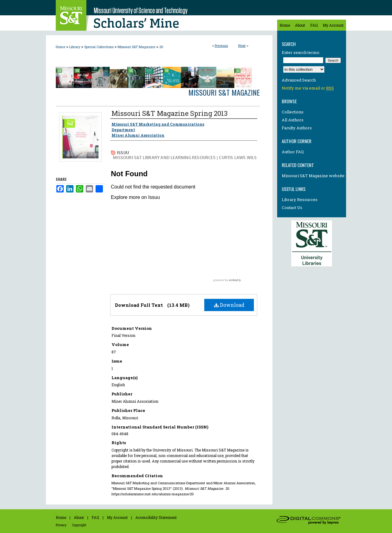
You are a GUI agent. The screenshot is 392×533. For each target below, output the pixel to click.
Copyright (79, 525)
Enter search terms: (301, 52)
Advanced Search (299, 80)
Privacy (61, 525)
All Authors (293, 120)
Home (60, 47)
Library (75, 47)
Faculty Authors (297, 128)
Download (229, 305)
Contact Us (292, 207)
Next (242, 46)
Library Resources (300, 200)
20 (161, 47)
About (79, 517)
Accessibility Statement (156, 517)
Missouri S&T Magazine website (313, 176)
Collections (293, 112)
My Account (117, 517)
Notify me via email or (308, 88)
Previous (221, 46)
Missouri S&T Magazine (136, 47)
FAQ (95, 517)
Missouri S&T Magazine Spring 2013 (170, 113)
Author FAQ (293, 152)
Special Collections (99, 47)
